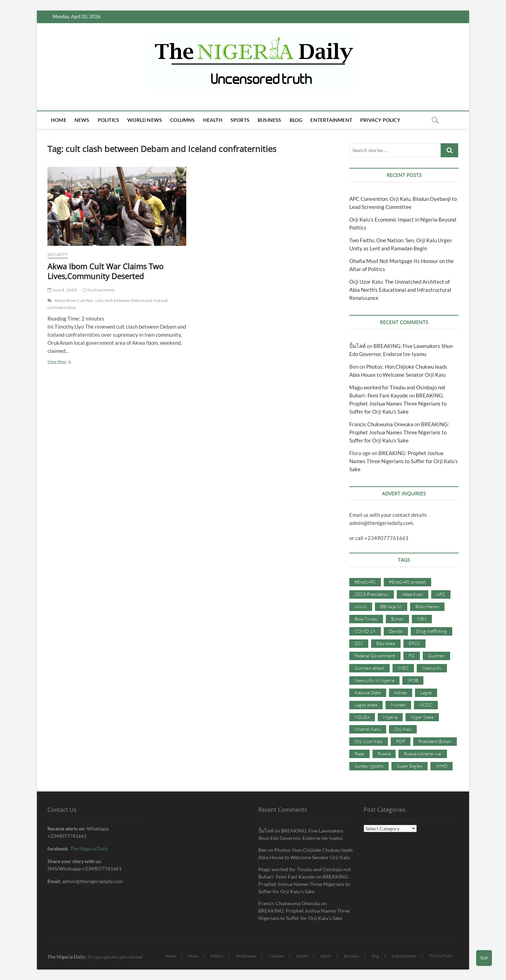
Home (59, 120)
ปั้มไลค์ (358, 346)
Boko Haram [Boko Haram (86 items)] (427, 606)
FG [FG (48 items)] (412, 656)
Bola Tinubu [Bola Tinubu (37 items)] (366, 619)
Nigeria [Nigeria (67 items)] (390, 717)
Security (58, 254)
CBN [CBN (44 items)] (422, 619)
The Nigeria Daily (89, 849)
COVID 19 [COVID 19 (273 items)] (365, 631)
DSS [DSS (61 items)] (359, 643)
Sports (240, 120)
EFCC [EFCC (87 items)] (414, 643)
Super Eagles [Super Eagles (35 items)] (410, 766)
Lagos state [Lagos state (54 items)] (366, 705)
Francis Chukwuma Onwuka (381, 424)
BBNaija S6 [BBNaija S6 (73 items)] (391, 606)
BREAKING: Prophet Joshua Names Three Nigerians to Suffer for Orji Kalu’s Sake (398, 403)
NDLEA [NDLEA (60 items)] (362, 717)
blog (296, 120)
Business (270, 120)
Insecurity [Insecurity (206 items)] (432, 668)
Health (213, 120)
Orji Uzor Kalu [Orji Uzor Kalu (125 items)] (369, 741)
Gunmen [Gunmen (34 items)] (436, 656)
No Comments (99, 290)
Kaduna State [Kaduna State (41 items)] (368, 692)
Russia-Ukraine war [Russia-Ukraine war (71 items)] (423, 754)
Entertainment (331, 120)
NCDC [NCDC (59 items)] (426, 705)
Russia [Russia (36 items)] (384, 754)
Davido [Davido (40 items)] (396, 631)
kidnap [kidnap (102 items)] (401, 692)
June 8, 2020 (62, 290)
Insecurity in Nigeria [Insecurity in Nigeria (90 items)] (374, 680)
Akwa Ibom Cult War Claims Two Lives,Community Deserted (105, 271)
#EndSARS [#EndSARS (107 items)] (365, 582)
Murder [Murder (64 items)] (398, 705)
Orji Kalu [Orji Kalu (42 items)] (403, 729)
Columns (182, 120)
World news (145, 120)
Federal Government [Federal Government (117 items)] (375, 656)
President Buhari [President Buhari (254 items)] (435, 741)
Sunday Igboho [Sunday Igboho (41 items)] (369, 766)
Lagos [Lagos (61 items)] (426, 692)
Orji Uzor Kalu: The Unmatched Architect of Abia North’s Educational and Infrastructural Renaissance (400, 290)
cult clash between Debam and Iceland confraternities (108, 304)
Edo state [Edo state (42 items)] (386, 643)
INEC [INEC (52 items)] (403, 668)
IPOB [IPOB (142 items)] (413, 680)
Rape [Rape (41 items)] (359, 754)
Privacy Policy (380, 120)
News (82, 120)
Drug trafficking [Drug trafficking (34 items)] (432, 631)
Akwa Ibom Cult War (74, 300)
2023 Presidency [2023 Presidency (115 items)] (372, 594)
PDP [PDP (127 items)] (401, 741)
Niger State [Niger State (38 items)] (422, 717)
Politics (109, 120)
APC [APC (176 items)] (441, 594)
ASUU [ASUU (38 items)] (361, 606)
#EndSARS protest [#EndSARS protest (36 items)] (407, 582)
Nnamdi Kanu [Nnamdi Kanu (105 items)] (368, 729)
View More (72, 362)
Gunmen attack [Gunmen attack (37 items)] (369, 668)
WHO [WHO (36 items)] (442, 766)
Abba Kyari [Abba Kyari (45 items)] (413, 594)
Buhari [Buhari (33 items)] (397, 619)
